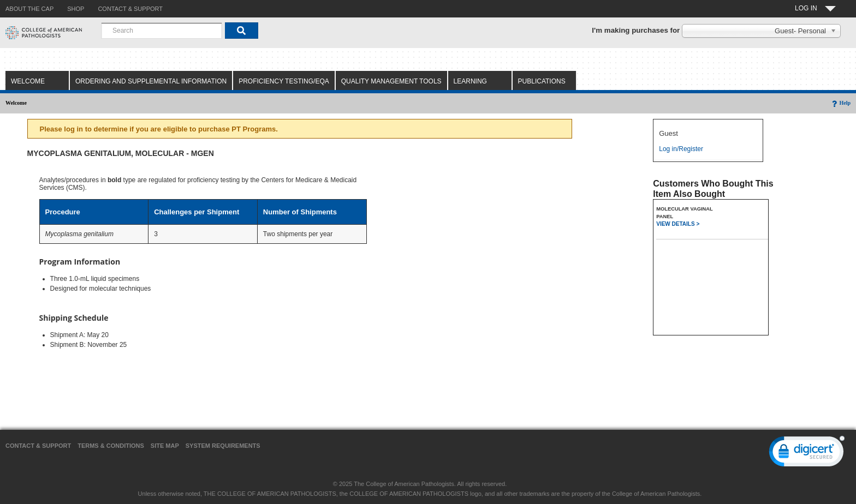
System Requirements (223, 446)
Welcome (28, 81)
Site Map (165, 446)
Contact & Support (38, 446)
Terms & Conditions (111, 446)
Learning (470, 81)
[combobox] (162, 31)
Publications (542, 81)
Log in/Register (681, 149)
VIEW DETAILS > (678, 224)
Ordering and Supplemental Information (151, 81)
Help (840, 103)
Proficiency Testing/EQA (284, 81)
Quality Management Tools (391, 81)
